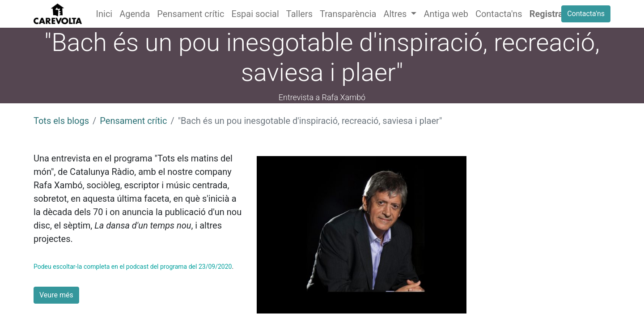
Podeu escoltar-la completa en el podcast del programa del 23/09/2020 (133, 267)
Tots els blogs (61, 121)
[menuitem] (104, 14)
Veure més (56, 295)
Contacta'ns (586, 14)
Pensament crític (133, 121)
